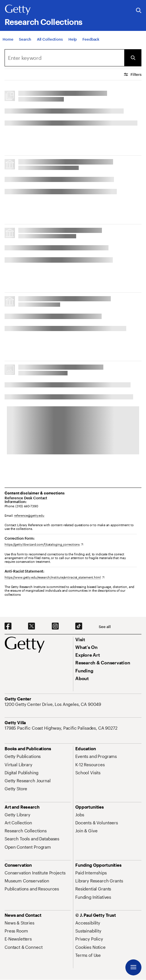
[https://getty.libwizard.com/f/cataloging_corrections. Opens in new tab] (44, 544)
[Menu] (133, 967)
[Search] (25, 39)
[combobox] (64, 58)
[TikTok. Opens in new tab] (79, 626)
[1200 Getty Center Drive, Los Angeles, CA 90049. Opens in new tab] (53, 704)
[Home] (8, 39)
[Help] (73, 39)
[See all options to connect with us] (105, 627)
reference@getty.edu (29, 515)
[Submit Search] (133, 58)
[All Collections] (50, 39)
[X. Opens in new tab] (31, 626)
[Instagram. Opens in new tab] (55, 626)
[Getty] (18, 10)
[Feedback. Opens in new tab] (91, 39)
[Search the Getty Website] (139, 11)
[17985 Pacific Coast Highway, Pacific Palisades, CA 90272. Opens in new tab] (62, 728)
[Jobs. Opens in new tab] (80, 815)
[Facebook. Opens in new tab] (8, 626)
